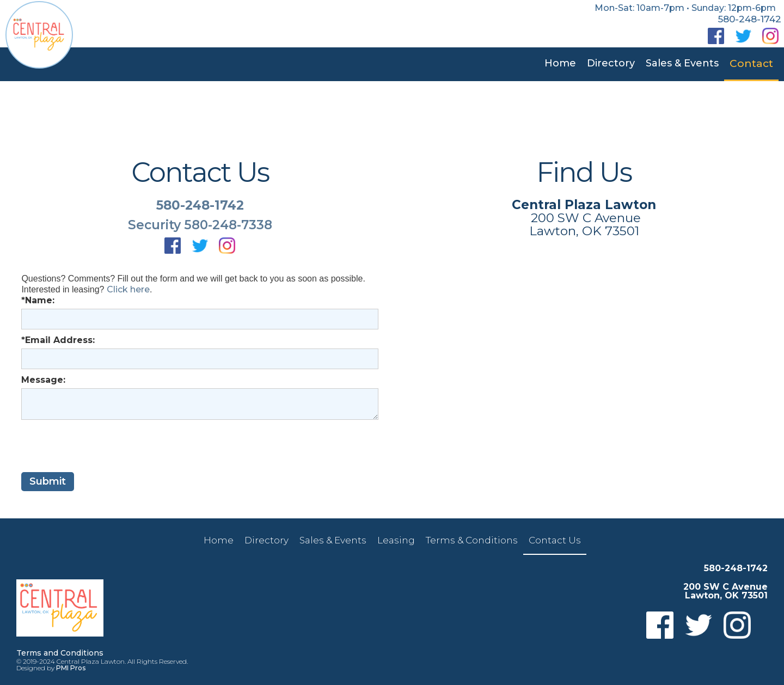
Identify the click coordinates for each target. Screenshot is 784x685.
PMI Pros (71, 668)
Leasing (396, 540)
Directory (611, 63)
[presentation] (104, 447)
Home (560, 63)
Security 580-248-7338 (200, 225)
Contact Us (555, 540)
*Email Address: (58, 340)
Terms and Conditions (60, 653)
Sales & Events (682, 63)
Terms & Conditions (472, 540)
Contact (751, 63)
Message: (43, 380)
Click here (128, 289)
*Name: (38, 300)
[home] (39, 35)
